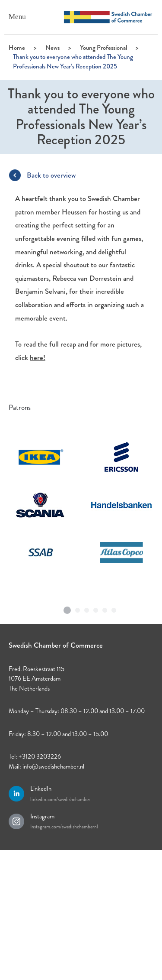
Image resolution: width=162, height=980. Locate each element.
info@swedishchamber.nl (53, 766)
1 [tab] (67, 607)
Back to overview (51, 175)
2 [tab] (78, 608)
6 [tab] (114, 608)
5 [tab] (105, 608)
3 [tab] (87, 608)
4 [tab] (96, 608)
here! (38, 357)
